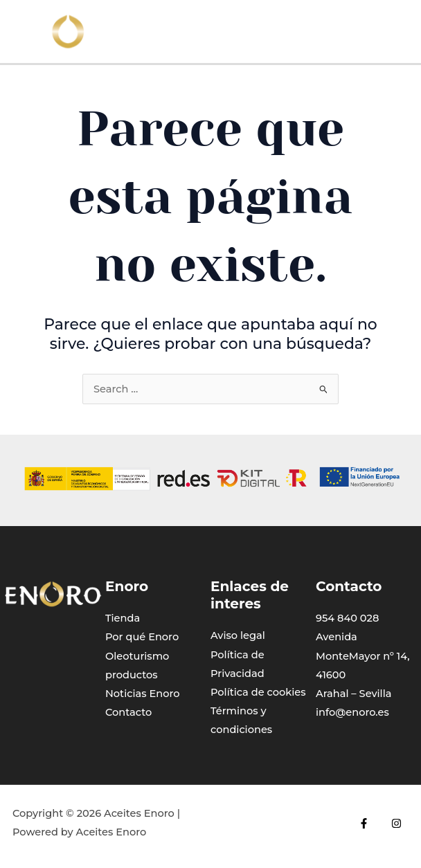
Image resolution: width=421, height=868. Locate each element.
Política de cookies (258, 692)
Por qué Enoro (142, 637)
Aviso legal (238, 635)
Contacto (128, 712)
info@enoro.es (352, 712)
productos (132, 675)
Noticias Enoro (142, 694)
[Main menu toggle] (401, 31)
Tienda (123, 618)
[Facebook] (364, 823)
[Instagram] (396, 823)
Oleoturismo (137, 656)
